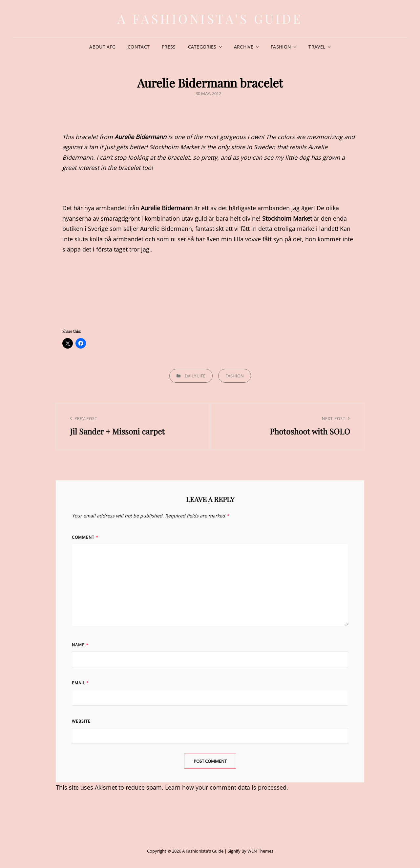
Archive (244, 47)
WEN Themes (260, 851)
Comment (85, 537)
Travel (317, 47)
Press (169, 47)
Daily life (195, 376)
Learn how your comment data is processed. (227, 787)
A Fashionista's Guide (210, 19)
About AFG (102, 47)
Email (80, 683)
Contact (139, 47)
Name (80, 645)
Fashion (281, 47)
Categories (202, 47)
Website (81, 721)
